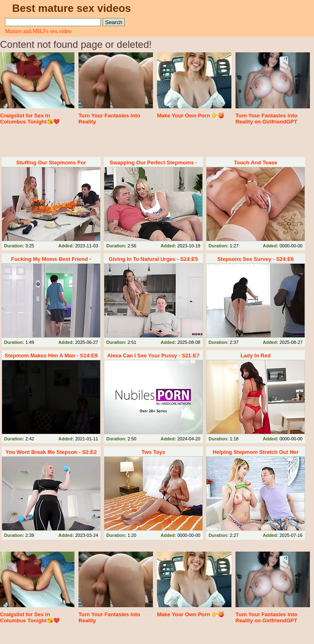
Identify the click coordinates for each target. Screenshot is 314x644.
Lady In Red (256, 356)
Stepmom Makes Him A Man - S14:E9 (51, 356)
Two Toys (153, 452)
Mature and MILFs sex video (38, 31)
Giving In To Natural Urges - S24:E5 (153, 259)
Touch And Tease (256, 163)
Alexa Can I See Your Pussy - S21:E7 (153, 356)
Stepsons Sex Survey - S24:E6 (255, 259)
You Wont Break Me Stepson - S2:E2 (51, 452)
